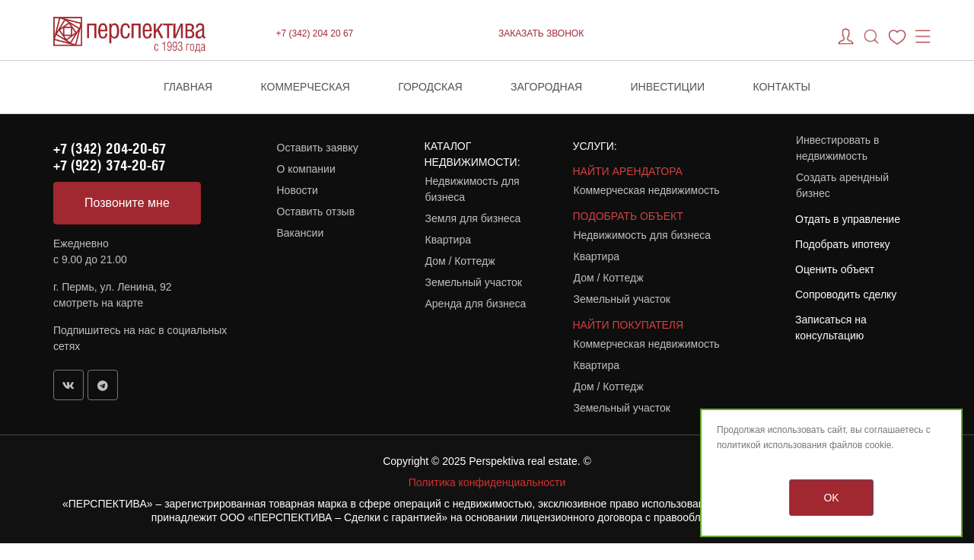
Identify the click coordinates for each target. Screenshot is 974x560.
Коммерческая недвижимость (647, 190)
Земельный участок (474, 282)
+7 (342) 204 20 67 (315, 33)
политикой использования (772, 445)
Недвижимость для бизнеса (473, 189)
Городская (430, 87)
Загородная (546, 87)
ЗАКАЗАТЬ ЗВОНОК (541, 33)
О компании (306, 169)
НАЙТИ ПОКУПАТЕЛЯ (629, 325)
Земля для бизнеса (473, 218)
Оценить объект (835, 269)
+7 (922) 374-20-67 (109, 165)
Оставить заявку (318, 148)
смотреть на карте (98, 303)
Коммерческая (306, 87)
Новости (298, 190)
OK (831, 498)
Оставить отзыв (316, 212)
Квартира (449, 240)
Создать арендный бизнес (842, 185)
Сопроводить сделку (846, 294)
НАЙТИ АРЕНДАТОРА (628, 171)
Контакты (781, 87)
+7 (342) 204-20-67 (110, 148)
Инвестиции (668, 87)
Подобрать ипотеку (843, 244)
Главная (188, 87)
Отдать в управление (848, 219)
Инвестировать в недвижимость (837, 148)
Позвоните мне (127, 203)
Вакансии (301, 233)
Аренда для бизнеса (476, 304)
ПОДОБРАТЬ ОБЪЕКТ (628, 216)
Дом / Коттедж (460, 261)
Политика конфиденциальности (487, 482)
